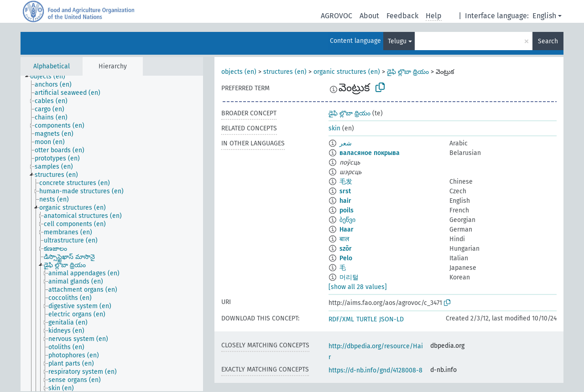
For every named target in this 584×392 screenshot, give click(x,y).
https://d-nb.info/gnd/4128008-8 (375, 370)
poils (347, 210)
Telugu (397, 41)
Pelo (346, 258)
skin (334, 128)
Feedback (402, 16)
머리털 (349, 277)
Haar (347, 230)
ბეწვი (347, 220)
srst (345, 191)
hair (345, 201)
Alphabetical (52, 66)
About (369, 16)
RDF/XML (341, 319)
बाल (344, 239)
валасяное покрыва (370, 153)
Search (548, 41)
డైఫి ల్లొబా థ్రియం (408, 72)
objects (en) (239, 72)
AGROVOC (336, 16)
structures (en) (285, 72)
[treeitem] (52, 77)
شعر (346, 143)
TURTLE (367, 319)
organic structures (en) (347, 72)
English (544, 16)
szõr (346, 249)
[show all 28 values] (358, 287)
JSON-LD (391, 319)
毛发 (346, 182)
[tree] (112, 233)
